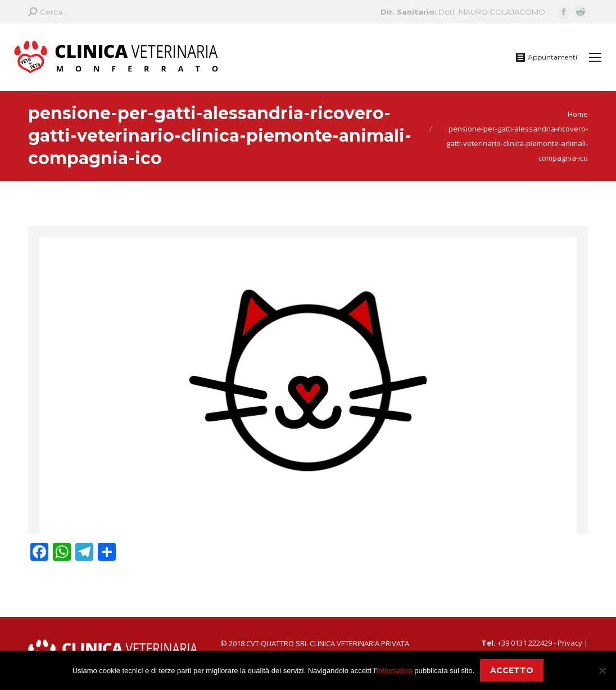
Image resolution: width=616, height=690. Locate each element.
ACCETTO (512, 670)
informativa (395, 671)
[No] (602, 670)
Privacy (570, 643)
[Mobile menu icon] (595, 57)
